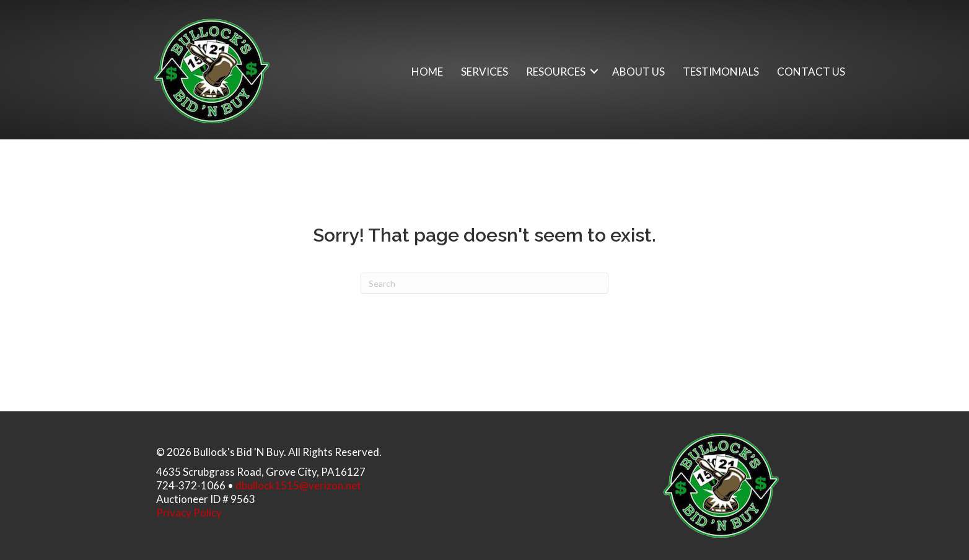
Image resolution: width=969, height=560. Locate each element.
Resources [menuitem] (556, 72)
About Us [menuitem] (638, 72)
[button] (594, 72)
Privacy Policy (189, 513)
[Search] (484, 283)
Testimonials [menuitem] (721, 72)
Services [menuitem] (484, 72)
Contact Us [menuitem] (811, 72)
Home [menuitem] (427, 72)
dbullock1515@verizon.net (298, 485)
